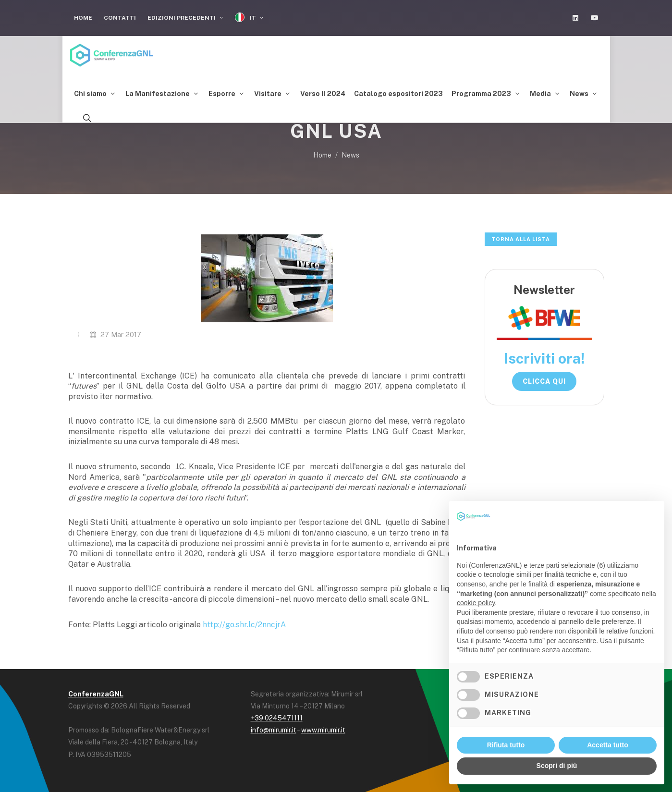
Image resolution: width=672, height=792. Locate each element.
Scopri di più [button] (557, 766)
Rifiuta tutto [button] (506, 745)
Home (83, 18)
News (350, 155)
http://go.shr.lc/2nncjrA (244, 625)
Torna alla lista (521, 239)
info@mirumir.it (274, 730)
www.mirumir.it (323, 730)
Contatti (120, 18)
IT (249, 18)
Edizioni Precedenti (185, 18)
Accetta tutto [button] (608, 745)
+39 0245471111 (277, 718)
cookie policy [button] (476, 603)
